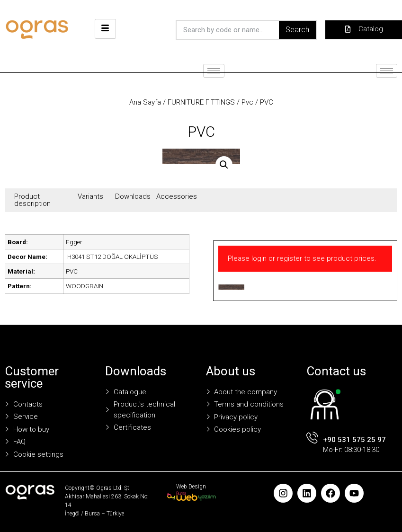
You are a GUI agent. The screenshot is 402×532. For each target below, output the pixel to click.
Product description (32, 200)
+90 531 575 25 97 (354, 440)
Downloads (133, 196)
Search (297, 30)
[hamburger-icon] (105, 29)
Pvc (247, 102)
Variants (90, 196)
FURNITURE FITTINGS (201, 102)
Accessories (177, 196)
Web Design (191, 487)
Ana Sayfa (145, 102)
